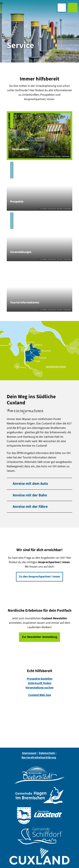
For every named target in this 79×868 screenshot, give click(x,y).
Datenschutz (47, 753)
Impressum (29, 753)
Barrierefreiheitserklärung (39, 758)
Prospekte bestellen (40, 679)
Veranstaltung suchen (39, 688)
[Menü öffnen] (62, 8)
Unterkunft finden (40, 683)
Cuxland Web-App (40, 695)
